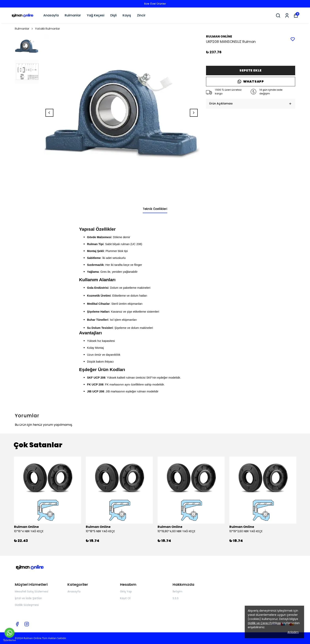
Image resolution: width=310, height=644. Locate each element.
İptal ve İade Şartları (28, 598)
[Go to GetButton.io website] (9, 640)
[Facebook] (17, 624)
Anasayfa (51, 15)
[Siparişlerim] (287, 16)
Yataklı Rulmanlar (47, 29)
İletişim (177, 591)
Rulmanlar (73, 15)
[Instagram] (27, 624)
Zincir (141, 15)
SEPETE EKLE (250, 70)
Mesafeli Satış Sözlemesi (32, 591)
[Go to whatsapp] (9, 633)
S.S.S (176, 598)
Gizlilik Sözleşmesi (27, 605)
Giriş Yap (126, 591)
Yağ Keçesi (96, 15)
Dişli (113, 15)
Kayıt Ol (125, 598)
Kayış (127, 15)
